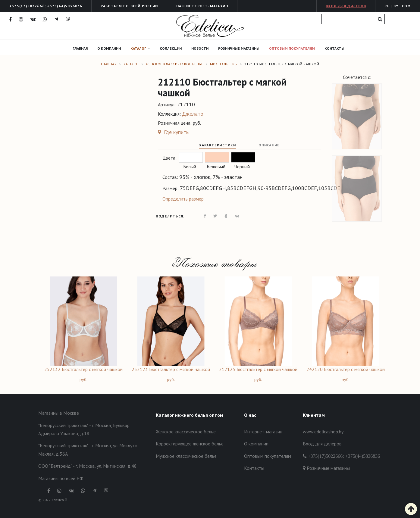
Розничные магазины (239, 48)
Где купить (173, 132)
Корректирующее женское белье (190, 444)
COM (406, 6)
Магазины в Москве (59, 413)
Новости (200, 48)
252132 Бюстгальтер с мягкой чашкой (83, 369)
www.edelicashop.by (323, 432)
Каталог (140, 48)
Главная (80, 48)
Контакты (334, 48)
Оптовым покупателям (292, 48)
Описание (269, 145)
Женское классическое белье (174, 64)
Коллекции (171, 48)
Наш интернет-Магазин (202, 6)
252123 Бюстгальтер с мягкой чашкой (171, 369)
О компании (109, 48)
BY (396, 6)
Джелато (193, 114)
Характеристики (218, 145)
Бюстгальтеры (224, 64)
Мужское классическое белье (186, 456)
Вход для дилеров (346, 6)
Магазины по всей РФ (61, 478)
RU (387, 6)
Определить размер (183, 199)
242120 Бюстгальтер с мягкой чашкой (346, 369)
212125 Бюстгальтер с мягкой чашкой (258, 369)
